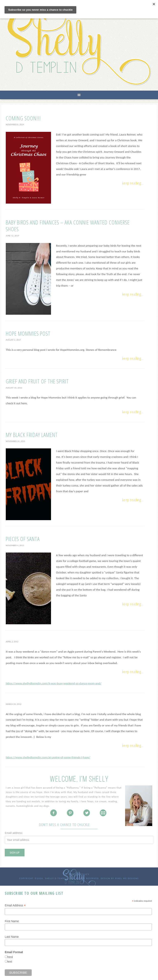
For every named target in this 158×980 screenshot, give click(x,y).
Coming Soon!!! (23, 118)
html (10, 957)
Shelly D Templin (79, 47)
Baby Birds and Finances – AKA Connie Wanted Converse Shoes (68, 226)
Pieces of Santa (23, 539)
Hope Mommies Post (28, 333)
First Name (12, 921)
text (10, 962)
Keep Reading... (133, 183)
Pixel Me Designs (127, 878)
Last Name (12, 937)
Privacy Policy (79, 874)
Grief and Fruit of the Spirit (37, 381)
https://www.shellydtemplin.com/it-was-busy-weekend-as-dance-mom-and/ (53, 683)
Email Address (15, 905)
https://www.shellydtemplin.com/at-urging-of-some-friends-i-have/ (48, 757)
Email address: (14, 833)
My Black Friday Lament (32, 435)
